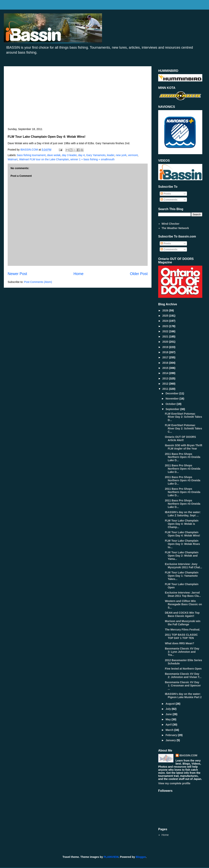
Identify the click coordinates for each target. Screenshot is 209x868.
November (172, 399)
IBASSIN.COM (30, 150)
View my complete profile (174, 783)
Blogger (141, 857)
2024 (166, 321)
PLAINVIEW (111, 857)
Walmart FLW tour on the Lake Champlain (44, 159)
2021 (166, 337)
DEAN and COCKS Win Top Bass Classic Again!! (182, 614)
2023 (166, 326)
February (172, 735)
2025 (166, 316)
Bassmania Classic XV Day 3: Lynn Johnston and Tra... (182, 652)
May (168, 719)
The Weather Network (175, 228)
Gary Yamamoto (96, 155)
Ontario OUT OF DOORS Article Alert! (180, 439)
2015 (166, 368)
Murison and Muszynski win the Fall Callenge (183, 623)
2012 (166, 384)
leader (111, 155)
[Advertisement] (78, 99)
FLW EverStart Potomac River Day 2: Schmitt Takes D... (183, 417)
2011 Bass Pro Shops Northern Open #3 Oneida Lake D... (183, 457)
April (169, 725)
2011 (166, 389)
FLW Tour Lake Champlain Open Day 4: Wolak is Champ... (182, 524)
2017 (166, 357)
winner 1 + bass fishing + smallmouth (92, 159)
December (172, 393)
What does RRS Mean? (179, 643)
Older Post (139, 274)
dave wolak (54, 155)
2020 (166, 342)
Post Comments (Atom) (38, 282)
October (171, 404)
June (169, 714)
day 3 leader (69, 155)
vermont (133, 155)
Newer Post (17, 274)
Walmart (13, 159)
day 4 (81, 155)
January (171, 740)
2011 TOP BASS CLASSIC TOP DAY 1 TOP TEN (181, 636)
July (169, 709)
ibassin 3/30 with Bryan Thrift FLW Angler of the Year (184, 447)
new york (121, 155)
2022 (166, 331)
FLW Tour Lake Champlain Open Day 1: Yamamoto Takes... (182, 576)
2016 (166, 363)
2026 (166, 310)
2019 (166, 347)
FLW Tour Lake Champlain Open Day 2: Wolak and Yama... (182, 556)
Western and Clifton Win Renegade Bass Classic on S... (183, 604)
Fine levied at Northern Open (183, 669)
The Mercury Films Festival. (183, 630)
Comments (169, 200)
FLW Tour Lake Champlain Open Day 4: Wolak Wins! (182, 534)
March (170, 730)
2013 (166, 378)
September (173, 409)
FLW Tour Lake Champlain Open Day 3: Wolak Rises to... (182, 544)
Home (78, 274)
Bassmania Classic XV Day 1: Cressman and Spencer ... (183, 685)
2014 (166, 373)
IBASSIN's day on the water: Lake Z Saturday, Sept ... (183, 514)
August (170, 704)
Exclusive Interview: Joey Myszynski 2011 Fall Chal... (183, 566)
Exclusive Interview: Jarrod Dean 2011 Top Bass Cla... (183, 594)
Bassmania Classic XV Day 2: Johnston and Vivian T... (183, 675)
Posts (166, 194)
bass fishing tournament (31, 155)
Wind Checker (171, 224)
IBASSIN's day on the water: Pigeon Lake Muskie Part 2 (183, 696)
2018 (166, 352)
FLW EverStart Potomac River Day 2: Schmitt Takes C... (183, 428)
